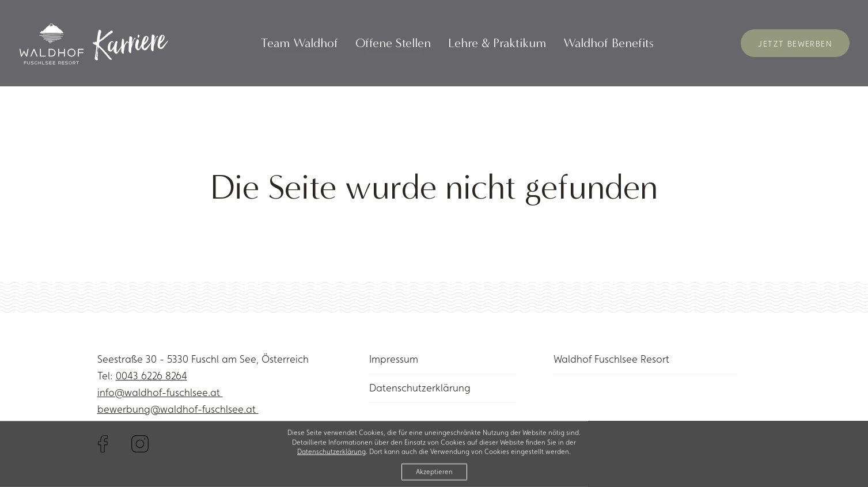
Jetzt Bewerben (795, 44)
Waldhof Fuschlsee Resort (611, 359)
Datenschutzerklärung (420, 388)
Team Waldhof (299, 43)
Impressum (394, 359)
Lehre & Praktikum (497, 43)
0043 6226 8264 (151, 376)
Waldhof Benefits (609, 43)
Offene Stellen (393, 43)
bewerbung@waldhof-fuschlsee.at (178, 409)
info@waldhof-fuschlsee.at (160, 392)
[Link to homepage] (92, 43)
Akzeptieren (434, 474)
